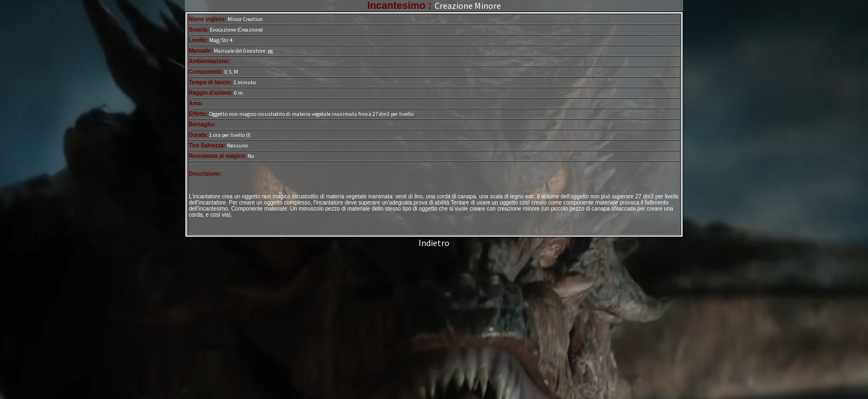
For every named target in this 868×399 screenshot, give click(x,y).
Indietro (434, 243)
